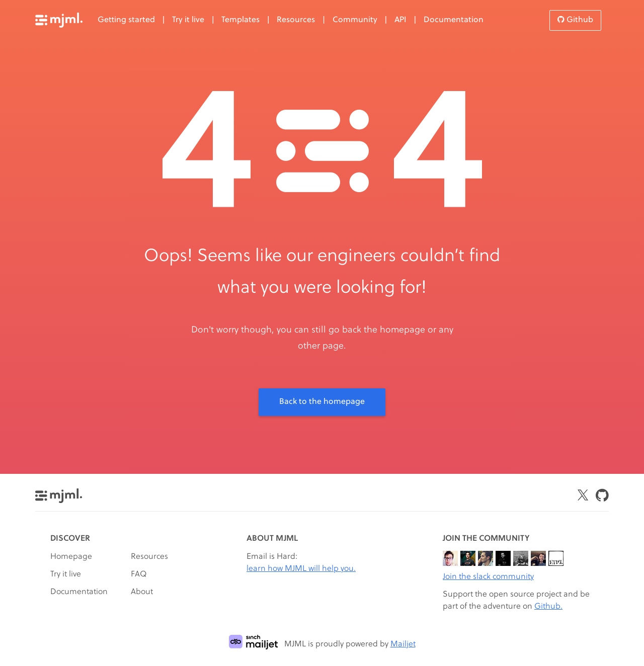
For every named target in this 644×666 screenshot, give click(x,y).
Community (355, 20)
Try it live (188, 20)
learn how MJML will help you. (301, 569)
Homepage (71, 557)
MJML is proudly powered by (322, 644)
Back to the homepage (322, 402)
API (400, 20)
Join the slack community (488, 577)
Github (575, 20)
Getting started (126, 20)
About (142, 592)
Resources (296, 20)
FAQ (139, 574)
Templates (240, 20)
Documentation (454, 20)
